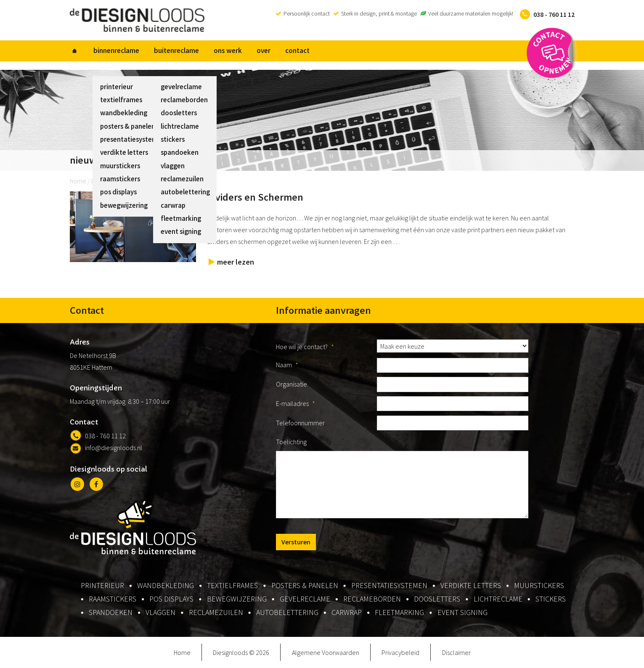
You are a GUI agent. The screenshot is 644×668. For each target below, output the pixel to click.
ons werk (224, 51)
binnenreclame (115, 51)
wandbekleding (166, 586)
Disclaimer (456, 653)
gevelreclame (305, 600)
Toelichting (291, 443)
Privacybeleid (400, 653)
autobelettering (287, 613)
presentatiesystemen (389, 586)
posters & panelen (305, 586)
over (258, 51)
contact (291, 51)
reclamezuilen (216, 613)
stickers (551, 600)
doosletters (437, 600)
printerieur (102, 586)
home (78, 181)
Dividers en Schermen (255, 197)
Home (182, 653)
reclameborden (372, 600)
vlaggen (160, 613)
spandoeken (111, 613)
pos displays (171, 600)
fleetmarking (399, 613)
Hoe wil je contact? (305, 347)
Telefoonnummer (300, 423)
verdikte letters (471, 586)
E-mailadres (295, 404)
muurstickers (539, 586)
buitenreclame (174, 51)
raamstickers (113, 600)
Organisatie (292, 384)
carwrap (347, 613)
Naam (287, 366)
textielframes (232, 586)
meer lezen (236, 262)
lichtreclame (498, 600)
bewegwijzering (237, 600)
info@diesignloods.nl (106, 448)
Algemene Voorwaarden (326, 653)
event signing (462, 613)
